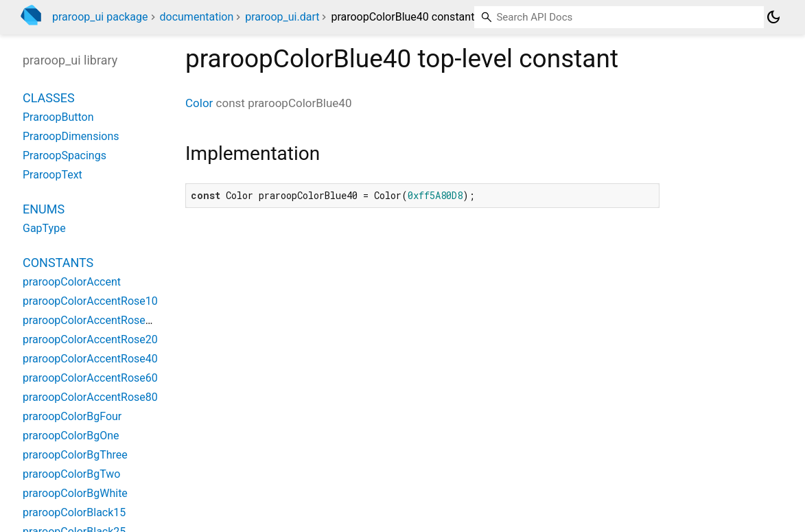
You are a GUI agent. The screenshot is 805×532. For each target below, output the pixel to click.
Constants (58, 263)
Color (199, 103)
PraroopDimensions (71, 136)
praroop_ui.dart (282, 17)
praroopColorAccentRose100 (93, 320)
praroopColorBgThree (75, 455)
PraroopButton (58, 117)
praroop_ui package (100, 17)
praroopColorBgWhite (75, 493)
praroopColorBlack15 (74, 512)
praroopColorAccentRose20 (90, 339)
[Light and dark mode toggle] (773, 17)
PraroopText (52, 175)
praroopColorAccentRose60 (90, 378)
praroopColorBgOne (71, 436)
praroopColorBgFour (72, 416)
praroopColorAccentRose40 (90, 359)
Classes (49, 98)
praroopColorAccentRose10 (90, 301)
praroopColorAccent (72, 282)
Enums (44, 209)
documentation (197, 17)
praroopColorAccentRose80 (90, 397)
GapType (44, 228)
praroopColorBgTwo (71, 474)
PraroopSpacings (65, 155)
